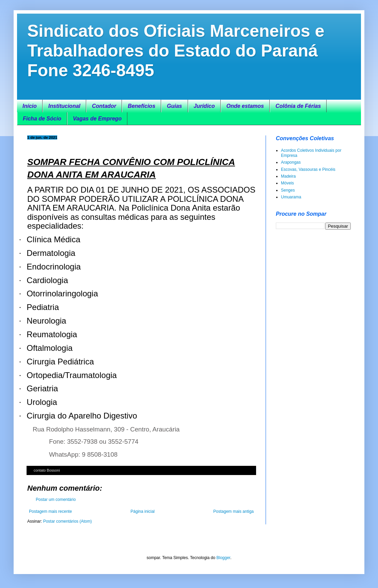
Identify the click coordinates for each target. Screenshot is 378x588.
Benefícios (141, 106)
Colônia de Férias (298, 106)
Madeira (288, 176)
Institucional (64, 106)
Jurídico (204, 106)
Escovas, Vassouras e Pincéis (308, 169)
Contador (104, 106)
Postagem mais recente (50, 511)
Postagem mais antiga (233, 511)
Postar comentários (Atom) (68, 521)
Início (30, 106)
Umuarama (291, 197)
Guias (174, 106)
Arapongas (291, 162)
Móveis (287, 183)
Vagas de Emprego (97, 119)
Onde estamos (245, 106)
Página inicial (143, 511)
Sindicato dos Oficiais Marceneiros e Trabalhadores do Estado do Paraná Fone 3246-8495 (176, 51)
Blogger (223, 558)
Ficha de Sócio (42, 119)
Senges (288, 190)
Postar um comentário (56, 500)
